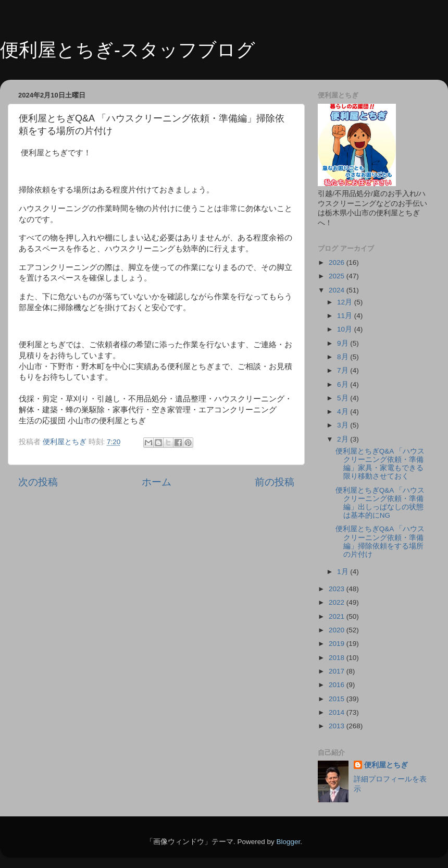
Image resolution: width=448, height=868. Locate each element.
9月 (344, 343)
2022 (338, 602)
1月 (344, 572)
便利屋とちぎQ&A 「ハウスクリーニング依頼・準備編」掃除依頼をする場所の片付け (380, 542)
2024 (338, 290)
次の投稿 (38, 482)
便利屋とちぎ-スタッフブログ (128, 50)
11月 (346, 316)
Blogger (288, 842)
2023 (338, 589)
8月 (344, 357)
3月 (344, 425)
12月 (346, 302)
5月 (344, 398)
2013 (338, 726)
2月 (344, 439)
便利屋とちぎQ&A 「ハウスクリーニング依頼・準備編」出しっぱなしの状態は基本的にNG (380, 503)
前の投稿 (275, 482)
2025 (338, 276)
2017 (338, 671)
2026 (338, 262)
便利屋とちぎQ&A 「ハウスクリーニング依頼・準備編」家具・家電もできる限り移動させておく (380, 464)
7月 (344, 370)
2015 (338, 699)
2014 (338, 712)
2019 (338, 644)
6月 (344, 384)
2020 (338, 630)
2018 (338, 658)
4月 (344, 412)
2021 (338, 616)
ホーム (157, 482)
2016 (338, 685)
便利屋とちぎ (386, 765)
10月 (346, 329)
